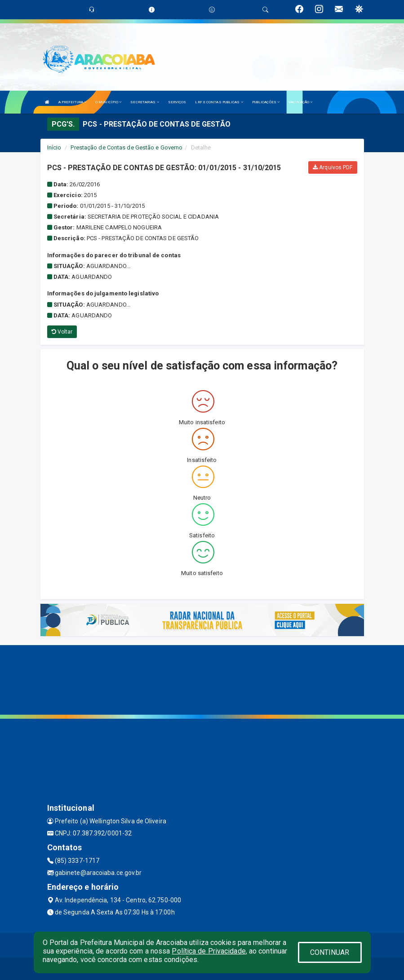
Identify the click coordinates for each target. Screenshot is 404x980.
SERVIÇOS (177, 102)
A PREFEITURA (72, 102)
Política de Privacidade (209, 951)
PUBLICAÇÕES (266, 102)
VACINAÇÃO (300, 102)
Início (54, 147)
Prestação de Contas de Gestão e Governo (127, 147)
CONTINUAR (330, 952)
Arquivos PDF (333, 167)
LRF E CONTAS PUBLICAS (219, 102)
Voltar (62, 332)
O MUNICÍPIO (108, 102)
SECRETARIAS (144, 102)
